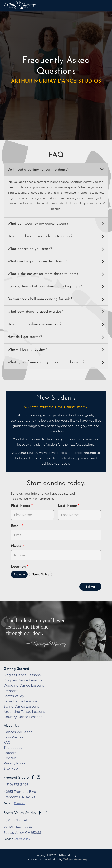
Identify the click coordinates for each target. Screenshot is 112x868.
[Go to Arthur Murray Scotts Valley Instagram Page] (45, 813)
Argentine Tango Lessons (24, 712)
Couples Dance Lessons (23, 680)
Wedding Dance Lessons (24, 685)
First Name (21, 506)
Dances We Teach (18, 732)
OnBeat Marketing (75, 860)
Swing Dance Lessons (21, 706)
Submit (90, 587)
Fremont (19, 575)
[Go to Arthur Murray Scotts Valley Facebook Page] (40, 813)
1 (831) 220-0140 (16, 820)
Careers (10, 753)
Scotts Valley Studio (20, 813)
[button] (56, 170)
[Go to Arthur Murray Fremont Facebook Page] (33, 777)
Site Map (11, 768)
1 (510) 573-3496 (16, 785)
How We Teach (16, 737)
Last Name (68, 506)
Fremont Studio (16, 778)
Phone (17, 546)
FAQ (7, 742)
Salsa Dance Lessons (20, 701)
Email (16, 526)
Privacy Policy (15, 763)
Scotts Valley (41, 575)
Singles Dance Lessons (22, 675)
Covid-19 (10, 758)
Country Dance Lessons (23, 717)
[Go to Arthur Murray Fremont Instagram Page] (38, 777)
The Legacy (13, 748)
